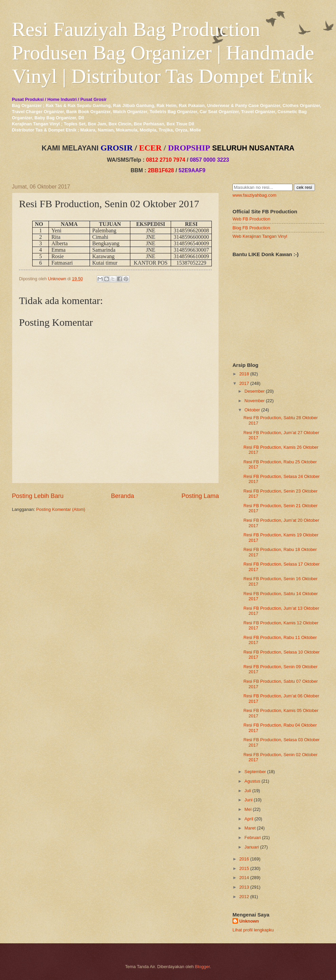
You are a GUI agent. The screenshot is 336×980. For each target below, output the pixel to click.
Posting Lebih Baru (38, 496)
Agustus (252, 781)
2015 (244, 868)
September (255, 772)
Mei (248, 809)
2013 (244, 887)
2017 (244, 383)
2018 (244, 374)
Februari (253, 838)
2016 (244, 859)
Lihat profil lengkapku (253, 930)
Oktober (252, 410)
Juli (248, 791)
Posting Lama (200, 496)
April (249, 819)
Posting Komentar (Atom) (61, 509)
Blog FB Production (251, 228)
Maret (250, 828)
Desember (254, 391)
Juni (248, 800)
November (254, 401)
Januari (251, 847)
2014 (244, 878)
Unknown (249, 921)
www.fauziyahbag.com (254, 195)
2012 (244, 897)
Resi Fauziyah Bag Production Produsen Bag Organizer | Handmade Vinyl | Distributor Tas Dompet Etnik (163, 53)
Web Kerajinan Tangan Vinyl (260, 236)
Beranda (123, 496)
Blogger (202, 967)
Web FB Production (251, 219)
